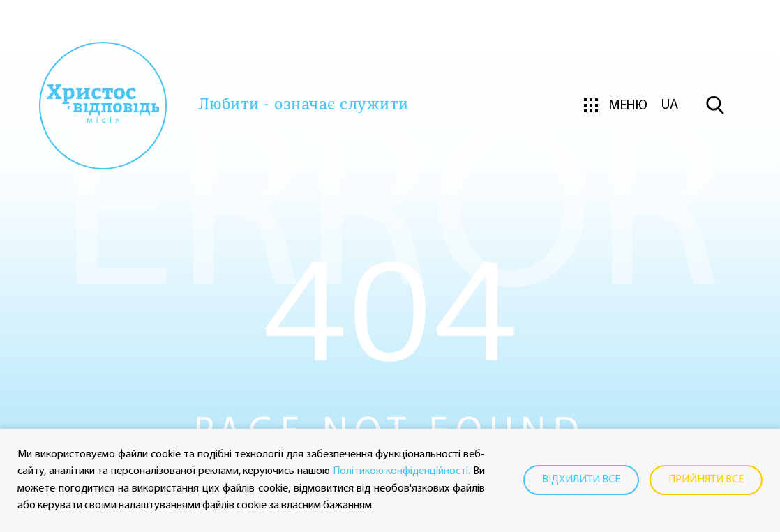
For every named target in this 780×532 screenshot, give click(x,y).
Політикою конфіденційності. (402, 471)
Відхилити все (581, 480)
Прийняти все (706, 480)
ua (670, 105)
